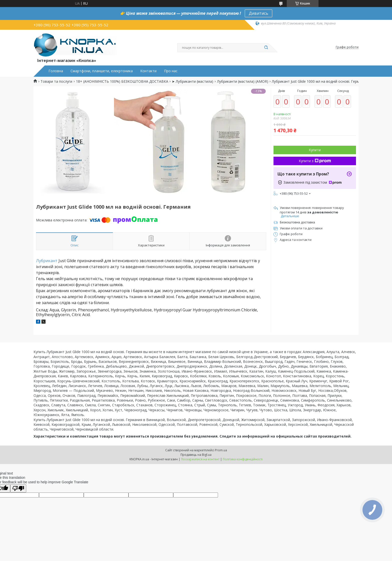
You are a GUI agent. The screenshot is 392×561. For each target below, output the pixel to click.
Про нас (171, 71)
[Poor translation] (18, 488)
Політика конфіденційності (243, 459)
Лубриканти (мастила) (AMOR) (243, 81)
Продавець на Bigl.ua (196, 455)
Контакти (148, 71)
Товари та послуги (56, 81)
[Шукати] (266, 48)
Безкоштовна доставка (297, 222)
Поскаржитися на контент (200, 459)
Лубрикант (47, 261)
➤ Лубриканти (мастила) (192, 81)
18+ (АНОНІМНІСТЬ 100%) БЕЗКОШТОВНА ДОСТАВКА (122, 81)
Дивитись (258, 13)
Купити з (315, 161)
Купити (315, 150)
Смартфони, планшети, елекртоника (102, 71)
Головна (56, 71)
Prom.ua (221, 450)
